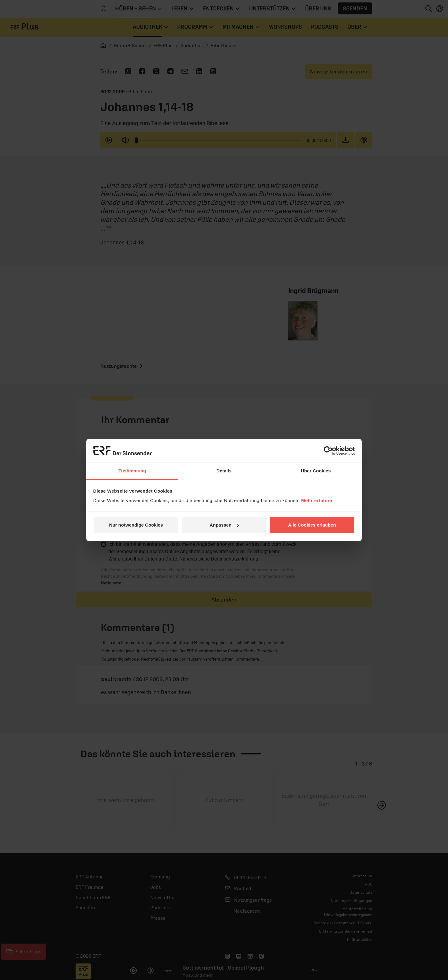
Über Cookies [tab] (316, 471)
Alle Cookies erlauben (312, 525)
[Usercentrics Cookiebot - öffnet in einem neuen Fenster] (328, 451)
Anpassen (224, 525)
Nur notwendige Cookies (136, 525)
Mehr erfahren (317, 500)
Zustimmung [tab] (132, 471)
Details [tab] (224, 471)
